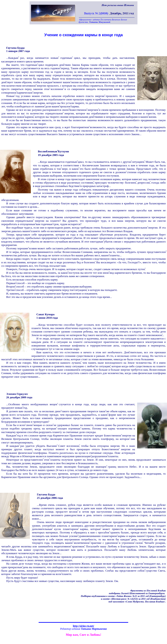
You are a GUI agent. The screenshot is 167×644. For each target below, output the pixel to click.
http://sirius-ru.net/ (83, 626)
